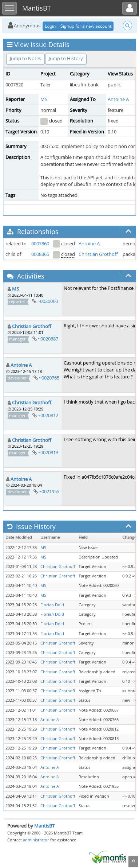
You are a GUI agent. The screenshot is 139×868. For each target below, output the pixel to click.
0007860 (40, 244)
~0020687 (48, 339)
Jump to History (66, 58)
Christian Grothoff (98, 254)
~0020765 (49, 378)
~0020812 (48, 415)
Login (50, 26)
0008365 (40, 254)
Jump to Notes (25, 58)
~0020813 (48, 452)
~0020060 (48, 301)
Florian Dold (52, 605)
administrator (36, 840)
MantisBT (44, 826)
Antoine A (118, 99)
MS (44, 99)
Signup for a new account (86, 26)
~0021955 (49, 491)
